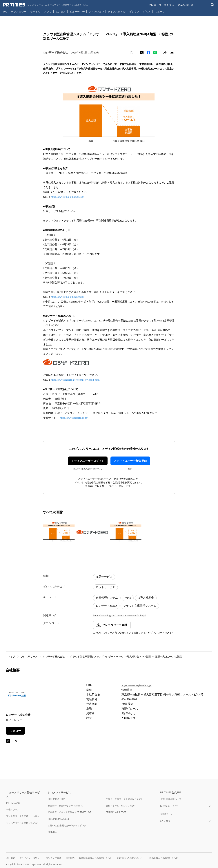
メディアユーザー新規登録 (130, 461)
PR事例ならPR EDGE (116, 812)
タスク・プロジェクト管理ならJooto (124, 799)
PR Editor (53, 832)
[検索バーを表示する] (213, 5)
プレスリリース (29, 657)
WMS (128, 598)
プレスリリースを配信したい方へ (23, 823)
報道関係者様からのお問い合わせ (95, 858)
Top (5, 11)
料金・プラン (13, 809)
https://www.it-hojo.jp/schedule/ (67, 297)
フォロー (15, 731)
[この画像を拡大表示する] (59, 532)
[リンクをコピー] (172, 53)
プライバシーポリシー (30, 858)
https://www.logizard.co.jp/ (74, 418)
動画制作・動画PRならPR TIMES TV (66, 806)
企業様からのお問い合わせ (130, 858)
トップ (11, 657)
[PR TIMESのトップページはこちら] (45, 5)
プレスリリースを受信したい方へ (23, 816)
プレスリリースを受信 (161, 5)
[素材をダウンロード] (165, 53)
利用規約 (70, 858)
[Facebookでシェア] (148, 53)
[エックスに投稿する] (142, 53)
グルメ (147, 11)
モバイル (35, 11)
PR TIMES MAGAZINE (59, 819)
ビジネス (134, 11)
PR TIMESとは (13, 803)
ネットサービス (105, 587)
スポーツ (160, 11)
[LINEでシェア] (155, 53)
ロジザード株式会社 (54, 657)
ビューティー (77, 11)
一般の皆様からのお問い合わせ (163, 858)
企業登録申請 (186, 5)
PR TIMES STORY (56, 799)
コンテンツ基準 (54, 858)
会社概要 (11, 858)
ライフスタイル (117, 11)
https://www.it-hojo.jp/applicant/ (68, 197)
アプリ (48, 11)
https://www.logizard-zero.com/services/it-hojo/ (75, 380)
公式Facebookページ (171, 799)
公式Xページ (166, 814)
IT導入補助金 (146, 598)
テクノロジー (19, 11)
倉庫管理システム (107, 598)
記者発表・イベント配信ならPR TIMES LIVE (70, 812)
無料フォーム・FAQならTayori (121, 806)
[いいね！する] (132, 53)
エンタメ (61, 11)
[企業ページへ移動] (17, 696)
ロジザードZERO (106, 606)
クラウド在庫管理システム (140, 606)
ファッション (96, 11)
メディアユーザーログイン (88, 461)
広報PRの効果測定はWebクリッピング (67, 825)
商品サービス (104, 577)
